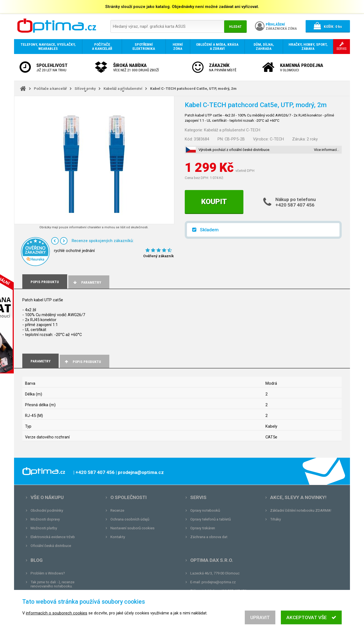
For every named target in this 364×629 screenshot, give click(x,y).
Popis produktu (82, 362)
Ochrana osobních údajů (130, 519)
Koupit (214, 202)
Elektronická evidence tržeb (53, 537)
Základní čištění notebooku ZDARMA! (301, 510)
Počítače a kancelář (50, 89)
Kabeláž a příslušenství (123, 89)
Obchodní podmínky (47, 510)
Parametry (87, 282)
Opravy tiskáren (203, 528)
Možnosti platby (44, 528)
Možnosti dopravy (45, 519)
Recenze (117, 510)
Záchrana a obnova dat (209, 537)
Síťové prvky (85, 89)
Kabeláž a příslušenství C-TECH (232, 130)
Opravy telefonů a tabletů (210, 519)
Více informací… (327, 150)
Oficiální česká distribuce (51, 546)
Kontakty (118, 537)
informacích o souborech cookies (57, 620)
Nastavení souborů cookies (132, 528)
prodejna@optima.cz (219, 582)
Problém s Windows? (48, 573)
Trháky (275, 519)
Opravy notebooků (205, 510)
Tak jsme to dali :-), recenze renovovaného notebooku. (52, 584)
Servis (198, 497)
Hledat (235, 27)
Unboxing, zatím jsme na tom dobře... (61, 595)
